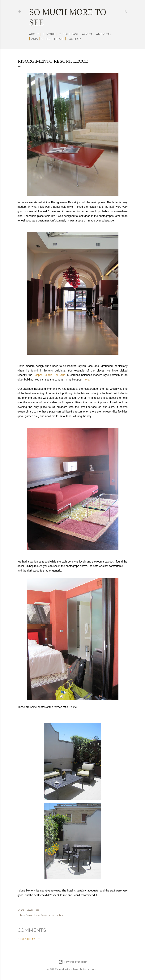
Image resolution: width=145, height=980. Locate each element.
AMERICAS (104, 34)
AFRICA (87, 34)
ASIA (35, 39)
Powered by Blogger (73, 962)
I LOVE (59, 39)
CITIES (46, 39)
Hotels (54, 915)
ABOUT (34, 34)
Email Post (33, 910)
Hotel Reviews (42, 915)
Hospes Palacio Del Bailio (49, 375)
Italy (61, 915)
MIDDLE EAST (68, 34)
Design (29, 915)
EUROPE (49, 34)
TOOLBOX (74, 39)
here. (87, 380)
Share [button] (21, 910)
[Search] (125, 11)
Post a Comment (29, 939)
